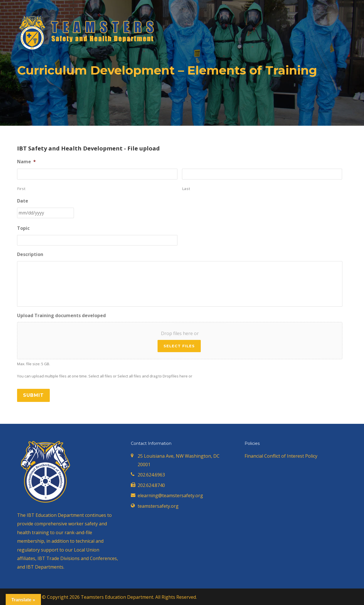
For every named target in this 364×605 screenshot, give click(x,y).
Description (30, 254)
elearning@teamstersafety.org (170, 495)
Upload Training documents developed (61, 316)
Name (26, 162)
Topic (23, 228)
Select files (179, 346)
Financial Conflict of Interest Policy (281, 456)
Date (23, 201)
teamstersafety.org (158, 506)
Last (186, 189)
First (21, 189)
